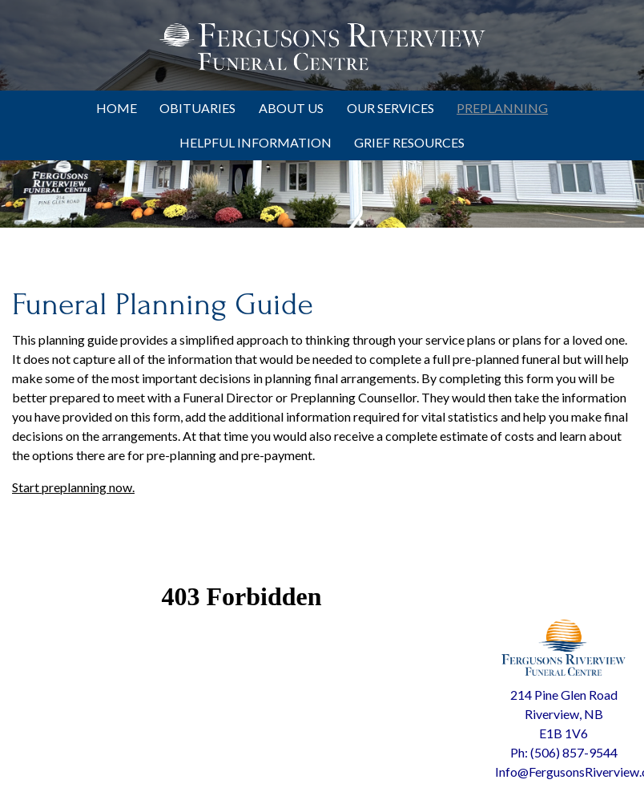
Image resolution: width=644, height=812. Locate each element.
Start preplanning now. (73, 487)
